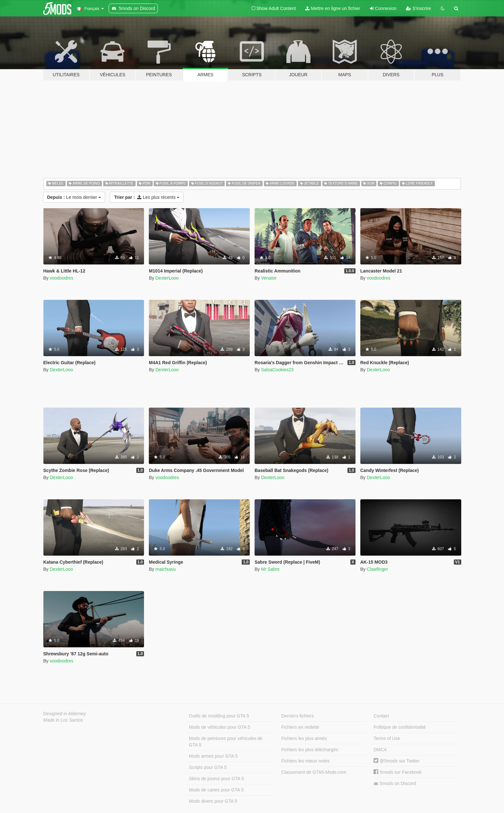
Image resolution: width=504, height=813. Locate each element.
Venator (269, 278)
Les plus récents (147, 197)
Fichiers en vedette (300, 727)
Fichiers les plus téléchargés (310, 750)
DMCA (380, 750)
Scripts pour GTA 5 (208, 767)
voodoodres (62, 278)
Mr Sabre (270, 569)
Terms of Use (387, 738)
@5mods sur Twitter (396, 761)
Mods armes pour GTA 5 (213, 756)
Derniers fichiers (297, 716)
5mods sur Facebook (398, 772)
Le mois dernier (74, 197)
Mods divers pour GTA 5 (213, 801)
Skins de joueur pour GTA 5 (216, 779)
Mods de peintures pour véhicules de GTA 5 (226, 742)
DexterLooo (167, 278)
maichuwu (165, 569)
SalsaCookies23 (277, 370)
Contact (381, 716)
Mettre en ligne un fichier (333, 8)
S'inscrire (418, 8)
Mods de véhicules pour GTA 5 (220, 727)
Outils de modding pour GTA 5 (219, 716)
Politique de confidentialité (400, 727)
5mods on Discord (395, 784)
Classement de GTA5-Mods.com (314, 772)
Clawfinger (377, 569)
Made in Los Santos (63, 720)
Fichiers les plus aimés (304, 738)
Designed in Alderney (65, 714)
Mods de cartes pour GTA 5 (216, 790)
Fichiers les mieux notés (305, 761)
